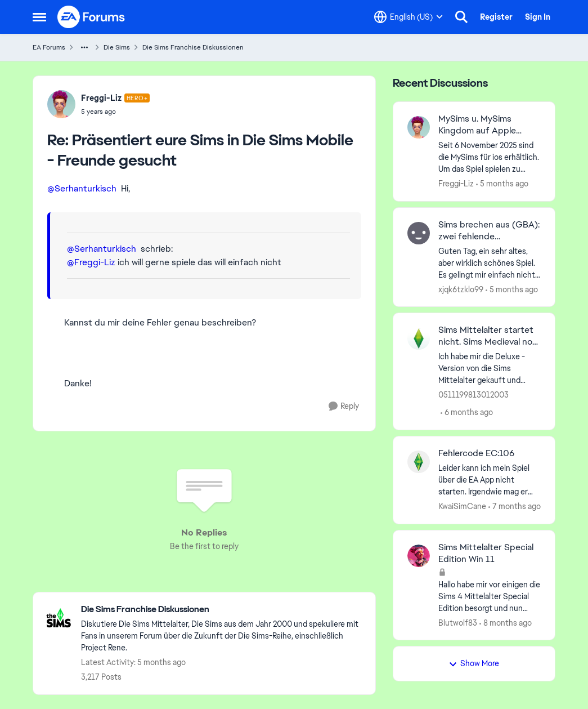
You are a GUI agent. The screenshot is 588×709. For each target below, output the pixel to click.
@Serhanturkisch (82, 188)
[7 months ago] (515, 507)
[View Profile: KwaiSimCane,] (419, 462)
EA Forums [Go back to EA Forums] (49, 47)
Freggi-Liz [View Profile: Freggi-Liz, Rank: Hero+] (101, 98)
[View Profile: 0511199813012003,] (419, 338)
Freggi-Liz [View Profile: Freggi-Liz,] (456, 184)
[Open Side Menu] (39, 17)
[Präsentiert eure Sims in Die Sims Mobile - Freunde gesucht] (116, 112)
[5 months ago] (502, 184)
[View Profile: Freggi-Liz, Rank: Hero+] (61, 104)
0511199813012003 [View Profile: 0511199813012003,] (473, 395)
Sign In (538, 17)
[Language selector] (409, 17)
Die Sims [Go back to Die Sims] (117, 47)
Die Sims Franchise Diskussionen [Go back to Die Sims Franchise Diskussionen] (193, 47)
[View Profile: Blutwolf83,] (419, 556)
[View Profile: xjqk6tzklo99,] (419, 233)
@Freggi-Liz (91, 262)
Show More (474, 663)
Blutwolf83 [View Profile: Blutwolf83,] (458, 622)
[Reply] (344, 406)
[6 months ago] (467, 413)
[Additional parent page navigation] (84, 47)
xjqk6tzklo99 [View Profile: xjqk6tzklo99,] (461, 289)
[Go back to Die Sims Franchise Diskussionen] (223, 610)
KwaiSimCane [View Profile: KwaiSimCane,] (462, 506)
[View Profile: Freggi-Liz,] (419, 127)
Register (496, 17)
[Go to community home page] (92, 17)
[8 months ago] (506, 623)
